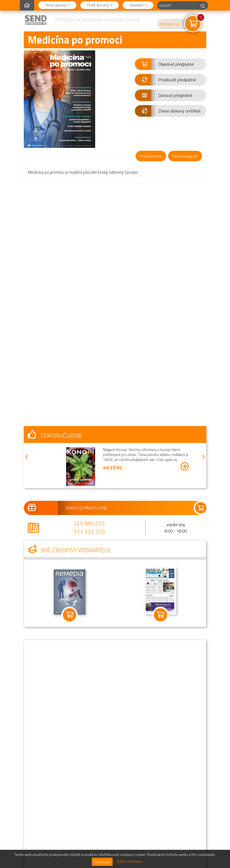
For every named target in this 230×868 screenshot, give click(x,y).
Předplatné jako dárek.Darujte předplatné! (65, 780)
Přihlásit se (169, 24)
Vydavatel (137, 5)
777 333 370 (89, 392)
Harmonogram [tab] (185, 156)
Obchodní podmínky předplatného (160, 779)
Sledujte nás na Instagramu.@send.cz (70, 816)
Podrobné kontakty (147, 800)
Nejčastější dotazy (146, 757)
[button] (171, 64)
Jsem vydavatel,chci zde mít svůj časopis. (68, 834)
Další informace (130, 861)
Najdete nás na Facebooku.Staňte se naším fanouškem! (71, 798)
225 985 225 (89, 384)
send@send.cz (122, 715)
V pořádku (102, 862)
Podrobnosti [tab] (151, 156)
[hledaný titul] (178, 5)
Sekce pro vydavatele (149, 821)
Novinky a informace (148, 768)
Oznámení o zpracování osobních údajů (165, 789)
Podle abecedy (98, 5)
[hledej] (203, 5)
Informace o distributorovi (153, 810)
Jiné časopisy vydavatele (69, 411)
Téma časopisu (56, 5)
